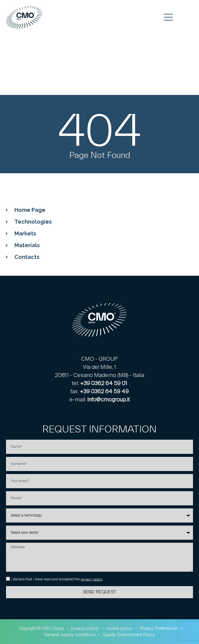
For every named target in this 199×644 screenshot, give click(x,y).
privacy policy (92, 579)
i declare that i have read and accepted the (57, 579)
